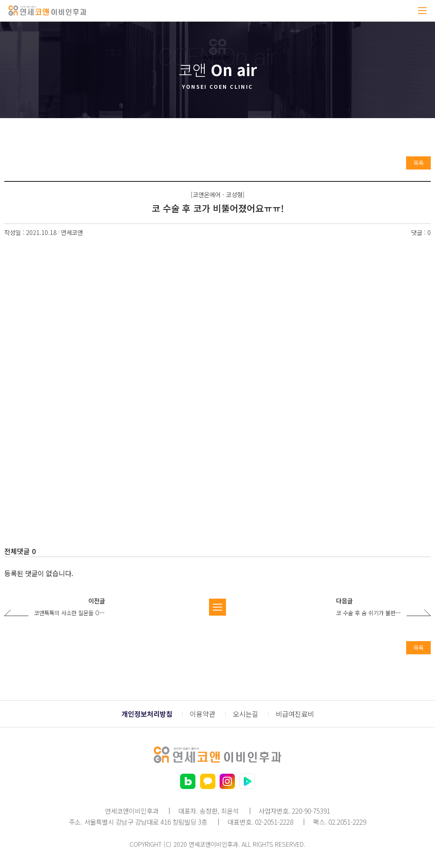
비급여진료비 (295, 714)
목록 (418, 163)
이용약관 (203, 714)
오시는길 (246, 714)
